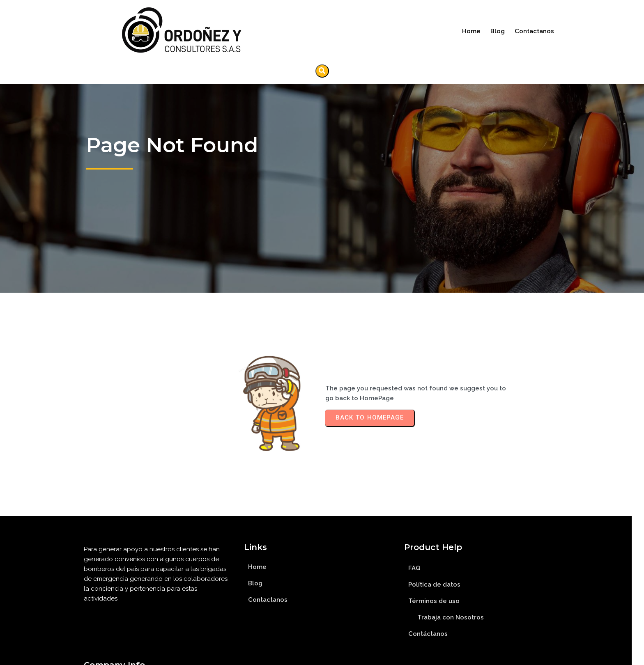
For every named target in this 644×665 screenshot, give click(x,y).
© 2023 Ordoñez (322, 656)
